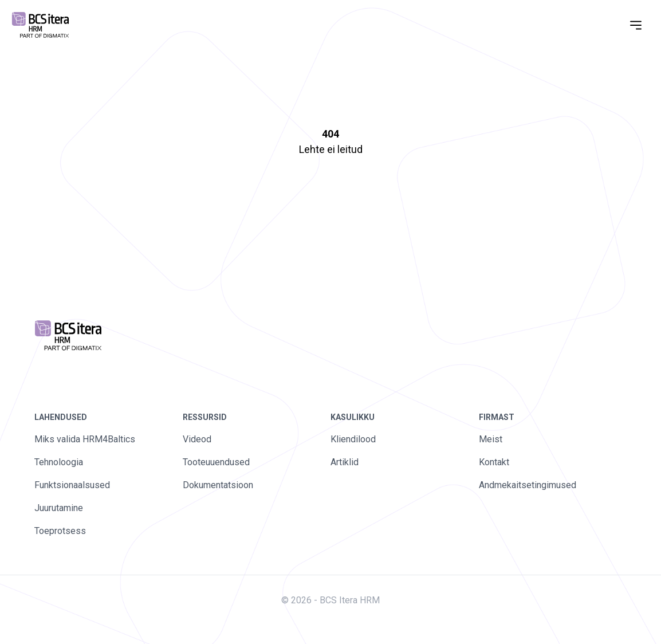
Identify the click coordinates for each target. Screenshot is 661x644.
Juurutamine (59, 508)
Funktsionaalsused (72, 485)
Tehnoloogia (59, 462)
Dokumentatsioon (218, 485)
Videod (197, 439)
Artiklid (345, 462)
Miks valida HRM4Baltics (85, 439)
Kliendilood (353, 439)
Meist (491, 439)
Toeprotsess (60, 531)
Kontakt (494, 462)
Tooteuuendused (216, 462)
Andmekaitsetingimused (528, 485)
